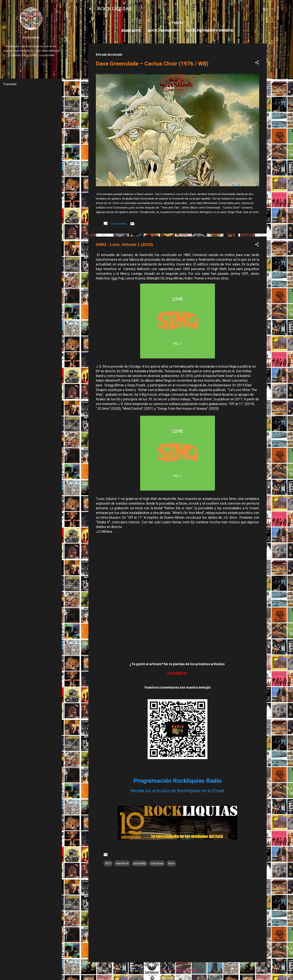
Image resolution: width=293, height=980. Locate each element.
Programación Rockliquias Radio (178, 781)
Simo (171, 863)
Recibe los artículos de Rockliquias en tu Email (177, 791)
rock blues (157, 863)
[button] (257, 63)
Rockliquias (31, 37)
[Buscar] (264, 10)
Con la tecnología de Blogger (177, 970)
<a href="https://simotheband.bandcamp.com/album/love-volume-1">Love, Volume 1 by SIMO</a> (177, 601)
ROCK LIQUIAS (114, 9)
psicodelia (140, 863)
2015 (108, 863)
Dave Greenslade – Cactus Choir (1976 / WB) (152, 64)
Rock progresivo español (210, 31)
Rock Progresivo (164, 31)
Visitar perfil (31, 63)
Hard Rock (131, 31)
